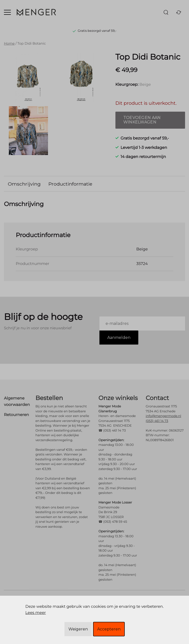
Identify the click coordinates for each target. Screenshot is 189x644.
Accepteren (109, 629)
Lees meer (36, 613)
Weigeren (78, 629)
